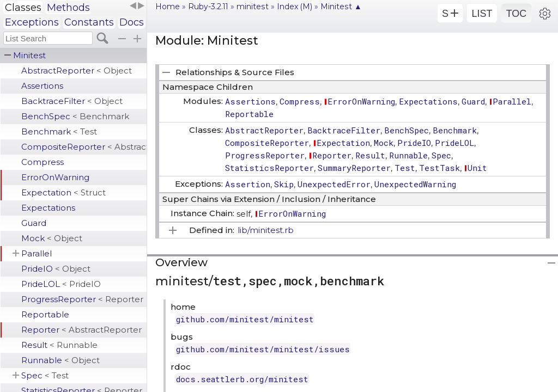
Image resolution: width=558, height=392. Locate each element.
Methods (68, 8)
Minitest (29, 55)
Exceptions (32, 22)
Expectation (63, 192)
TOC (517, 14)
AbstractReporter (77, 71)
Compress (43, 162)
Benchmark (59, 131)
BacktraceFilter (72, 101)
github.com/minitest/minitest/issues (263, 349)
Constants (89, 22)
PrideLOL (61, 284)
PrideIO (56, 269)
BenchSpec (75, 116)
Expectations (48, 208)
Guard (34, 223)
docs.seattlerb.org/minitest (242, 379)
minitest (253, 7)
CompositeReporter (84, 147)
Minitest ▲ (341, 7)
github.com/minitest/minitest (245, 319)
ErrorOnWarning (55, 177)
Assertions (42, 86)
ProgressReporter (82, 299)
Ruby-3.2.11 (208, 7)
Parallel (37, 253)
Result (59, 345)
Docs (132, 22)
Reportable (45, 314)
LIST (482, 14)
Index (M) (295, 7)
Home (168, 7)
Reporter (81, 330)
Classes (23, 8)
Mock (52, 238)
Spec (45, 375)
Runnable (60, 360)
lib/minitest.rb (266, 230)
